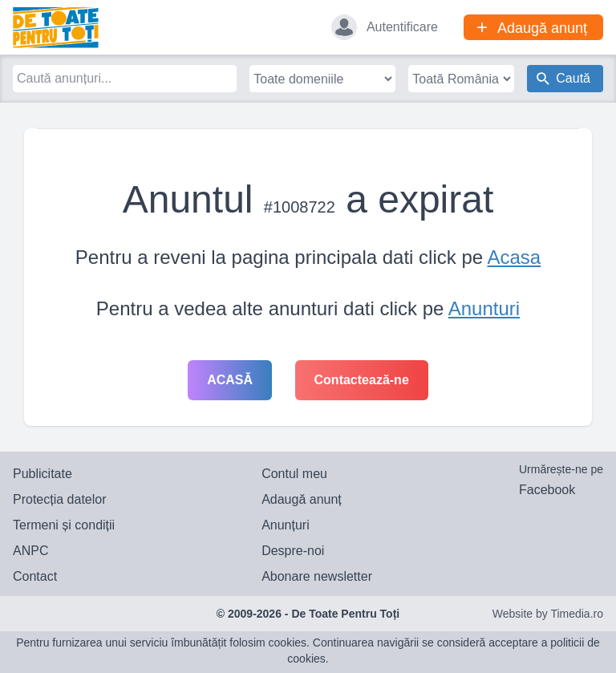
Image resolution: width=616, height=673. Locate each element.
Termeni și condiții (64, 525)
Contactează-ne (362, 380)
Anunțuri (286, 525)
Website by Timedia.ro (548, 614)
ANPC (30, 551)
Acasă (230, 380)
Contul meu (294, 474)
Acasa (514, 257)
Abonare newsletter (317, 576)
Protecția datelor (60, 499)
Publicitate (43, 474)
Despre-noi (293, 551)
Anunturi (484, 308)
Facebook (547, 490)
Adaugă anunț (302, 499)
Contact (35, 576)
